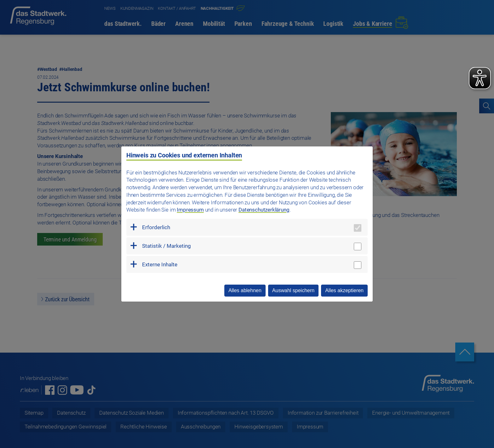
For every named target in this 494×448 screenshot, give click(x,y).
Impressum (190, 210)
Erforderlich (156, 227)
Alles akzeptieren (344, 290)
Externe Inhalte (160, 264)
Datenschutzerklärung (264, 210)
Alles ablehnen (245, 290)
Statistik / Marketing (167, 246)
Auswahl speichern (293, 290)
